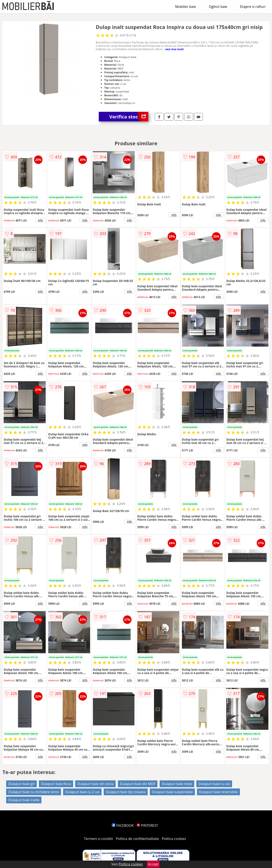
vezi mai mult (174, 49)
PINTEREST (147, 825)
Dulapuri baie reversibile (218, 792)
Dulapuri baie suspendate (172, 792)
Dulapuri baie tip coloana (126, 792)
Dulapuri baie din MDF (138, 784)
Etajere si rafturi (253, 7)
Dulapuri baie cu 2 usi (82, 792)
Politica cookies (174, 839)
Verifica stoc (129, 117)
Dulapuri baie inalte (24, 800)
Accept (153, 864)
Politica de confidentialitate (137, 839)
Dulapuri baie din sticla (95, 784)
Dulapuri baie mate (177, 784)
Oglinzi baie (218, 7)
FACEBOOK (123, 825)
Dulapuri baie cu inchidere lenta (33, 792)
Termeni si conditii (98, 839)
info (40, 220)
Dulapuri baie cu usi (214, 784)
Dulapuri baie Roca (56, 784)
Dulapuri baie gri (21, 784)
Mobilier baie (185, 7)
